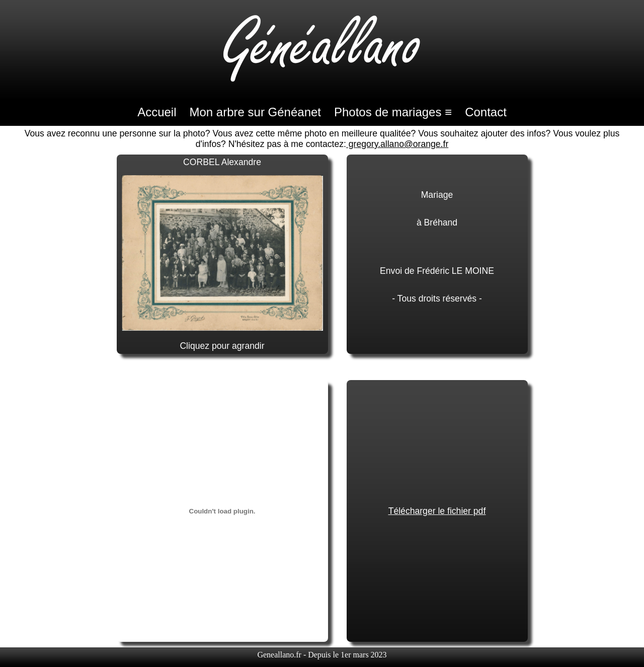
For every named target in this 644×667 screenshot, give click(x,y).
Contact (486, 112)
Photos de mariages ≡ (393, 112)
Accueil (157, 112)
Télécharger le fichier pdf (437, 511)
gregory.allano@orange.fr (397, 144)
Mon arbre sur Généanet (255, 112)
